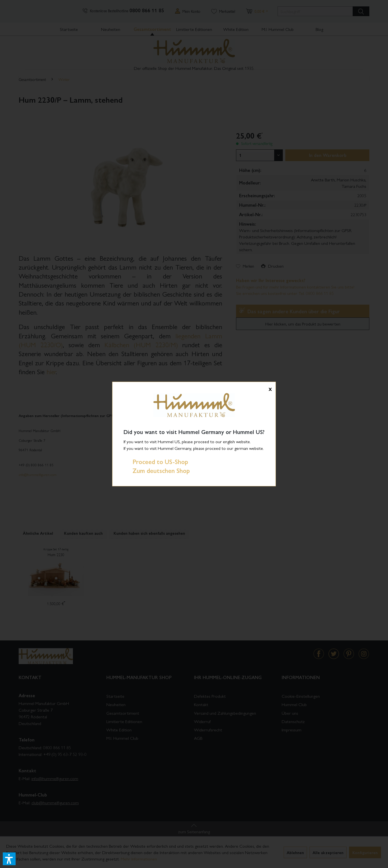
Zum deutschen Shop (157, 470)
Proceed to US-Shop (156, 462)
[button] (9, 859)
